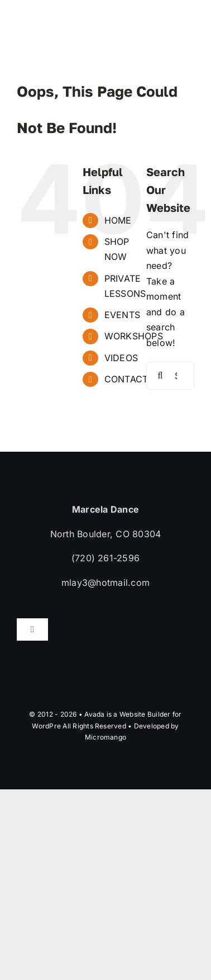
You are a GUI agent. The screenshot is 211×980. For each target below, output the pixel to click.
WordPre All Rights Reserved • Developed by (105, 726)
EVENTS (122, 315)
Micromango (106, 737)
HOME (118, 220)
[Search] (160, 376)
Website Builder (145, 714)
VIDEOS (121, 358)
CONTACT (126, 379)
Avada (94, 714)
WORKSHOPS (134, 336)
